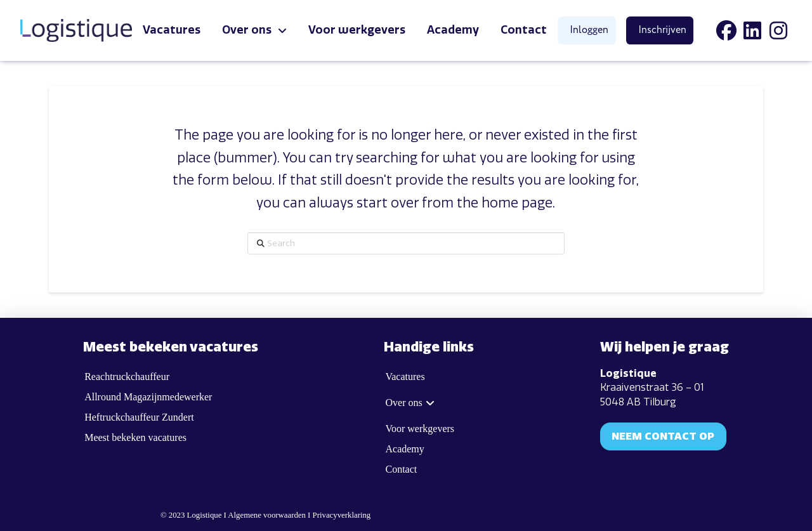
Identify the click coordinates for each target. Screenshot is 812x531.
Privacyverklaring (342, 515)
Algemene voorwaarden (267, 515)
